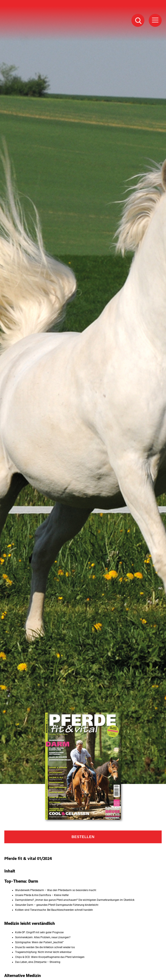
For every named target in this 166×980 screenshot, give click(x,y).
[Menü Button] (155, 20)
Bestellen (83, 837)
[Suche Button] (138, 20)
